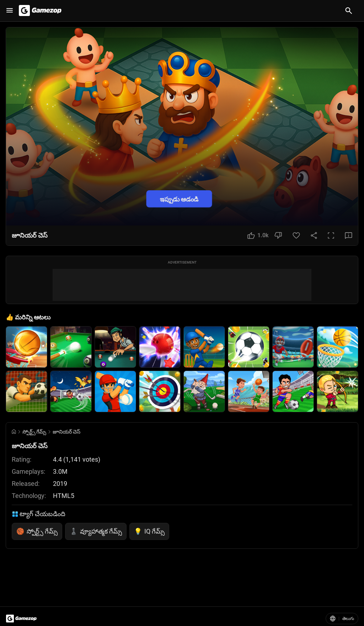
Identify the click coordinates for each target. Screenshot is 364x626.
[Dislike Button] (278, 235)
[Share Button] (314, 235)
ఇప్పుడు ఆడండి (179, 199)
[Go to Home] (14, 432)
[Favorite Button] (296, 235)
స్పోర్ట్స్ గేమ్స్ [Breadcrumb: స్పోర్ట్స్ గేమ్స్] (34, 432)
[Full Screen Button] (331, 235)
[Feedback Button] (349, 235)
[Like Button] (258, 235)
